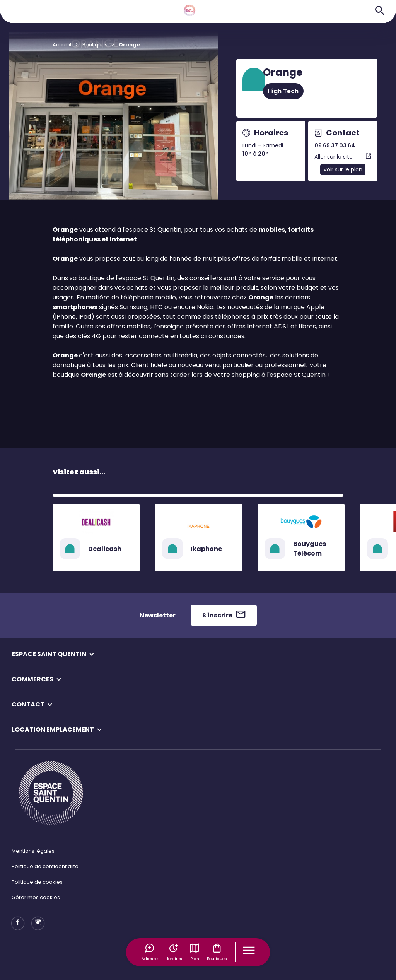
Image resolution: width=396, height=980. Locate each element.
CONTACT (28, 704)
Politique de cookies (37, 882)
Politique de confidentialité (45, 866)
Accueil (62, 45)
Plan (195, 952)
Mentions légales (33, 851)
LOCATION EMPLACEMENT (53, 729)
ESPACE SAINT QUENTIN (49, 654)
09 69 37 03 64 (335, 145)
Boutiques (217, 952)
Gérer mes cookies (36, 897)
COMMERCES (32, 679)
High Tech (283, 91)
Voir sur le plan (343, 169)
